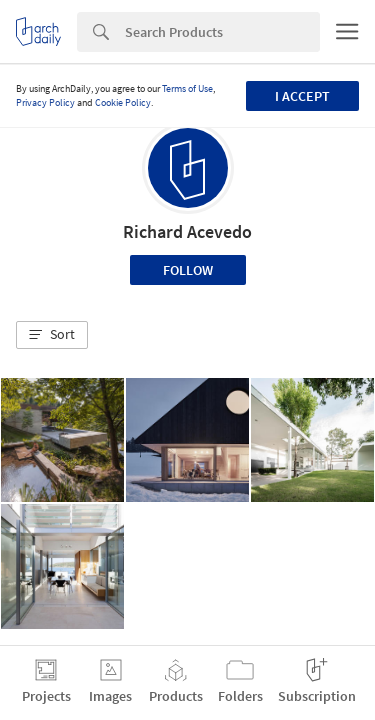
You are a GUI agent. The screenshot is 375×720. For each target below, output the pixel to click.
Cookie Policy (123, 102)
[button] (52, 335)
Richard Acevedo (187, 231)
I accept (302, 96)
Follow (188, 270)
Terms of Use (187, 88)
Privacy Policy (45, 102)
